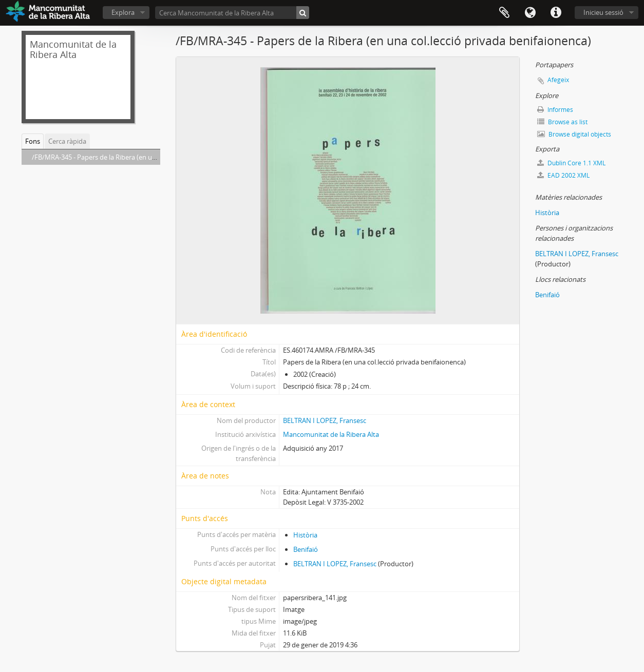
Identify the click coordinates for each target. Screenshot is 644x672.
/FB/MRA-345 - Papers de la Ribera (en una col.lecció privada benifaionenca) (146, 157)
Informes (555, 110)
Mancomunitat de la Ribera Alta (331, 434)
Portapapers (504, 13)
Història (305, 535)
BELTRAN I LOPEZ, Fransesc (325, 420)
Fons (33, 141)
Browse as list (562, 122)
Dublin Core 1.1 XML (571, 163)
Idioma (530, 13)
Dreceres (556, 13)
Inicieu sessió (603, 12)
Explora (123, 12)
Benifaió (306, 549)
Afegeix (558, 80)
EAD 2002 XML (563, 175)
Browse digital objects (574, 134)
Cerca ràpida (67, 141)
